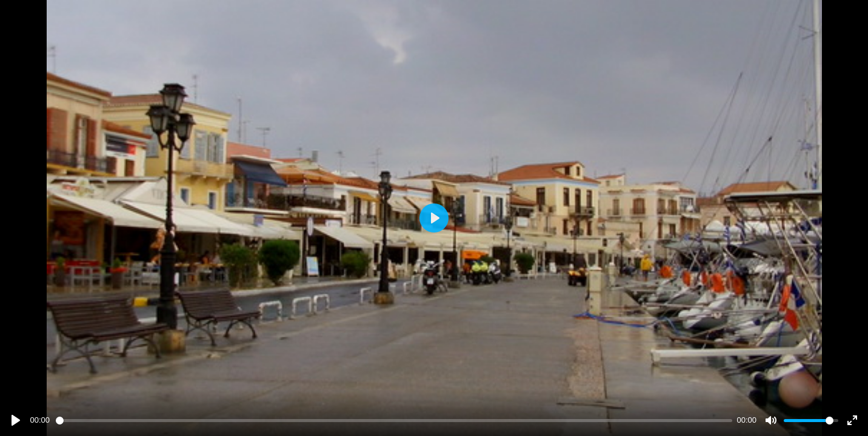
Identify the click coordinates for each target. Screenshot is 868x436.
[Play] (16, 420)
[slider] (394, 421)
